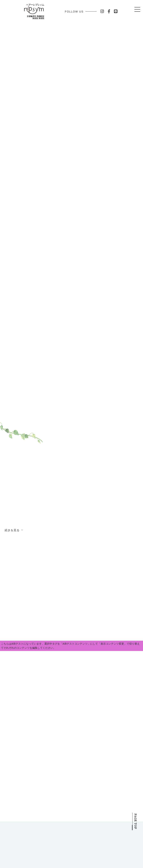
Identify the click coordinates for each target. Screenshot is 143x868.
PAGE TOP (135, 817)
